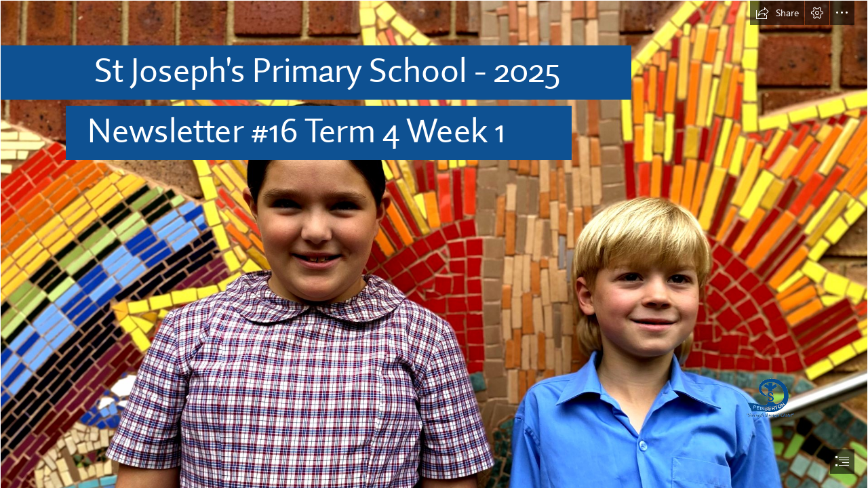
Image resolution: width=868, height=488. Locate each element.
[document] (434, 244)
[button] (777, 13)
